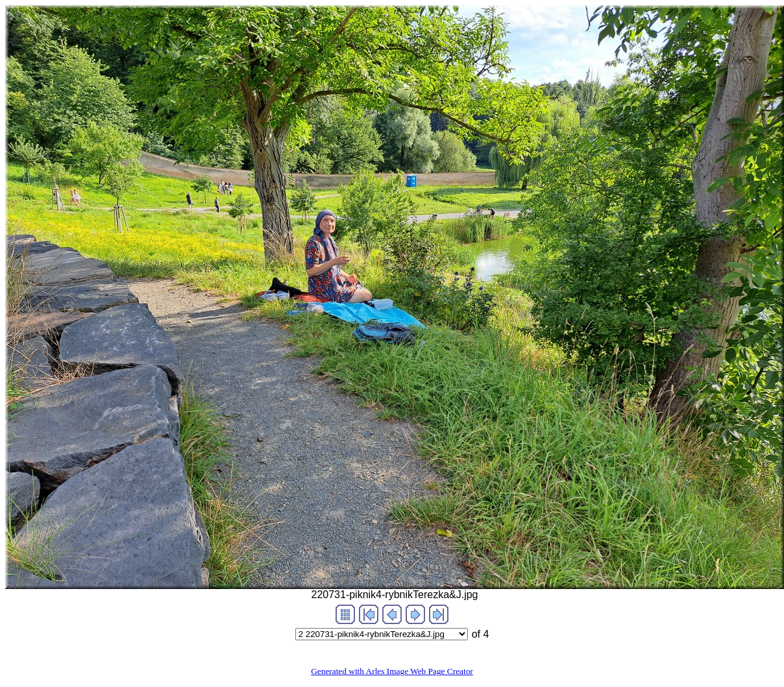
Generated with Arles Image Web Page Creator (392, 671)
